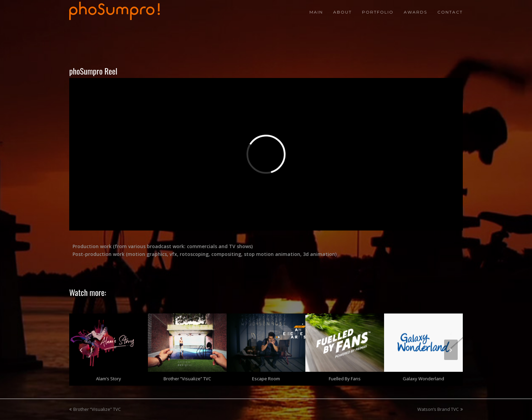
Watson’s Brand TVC (440, 409)
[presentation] (81, 348)
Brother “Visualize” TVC (187, 377)
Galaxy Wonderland (423, 377)
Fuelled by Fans (345, 377)
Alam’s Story (109, 377)
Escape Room (266, 377)
